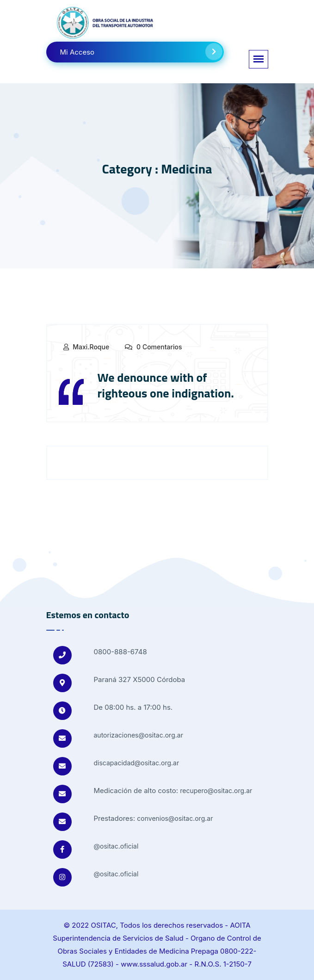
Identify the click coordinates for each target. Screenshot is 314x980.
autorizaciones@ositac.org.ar (139, 735)
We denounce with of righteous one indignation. (166, 385)
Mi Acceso (141, 52)
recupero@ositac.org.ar (216, 791)
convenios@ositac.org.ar (175, 818)
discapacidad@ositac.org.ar (137, 763)
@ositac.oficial (116, 846)
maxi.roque (91, 347)
